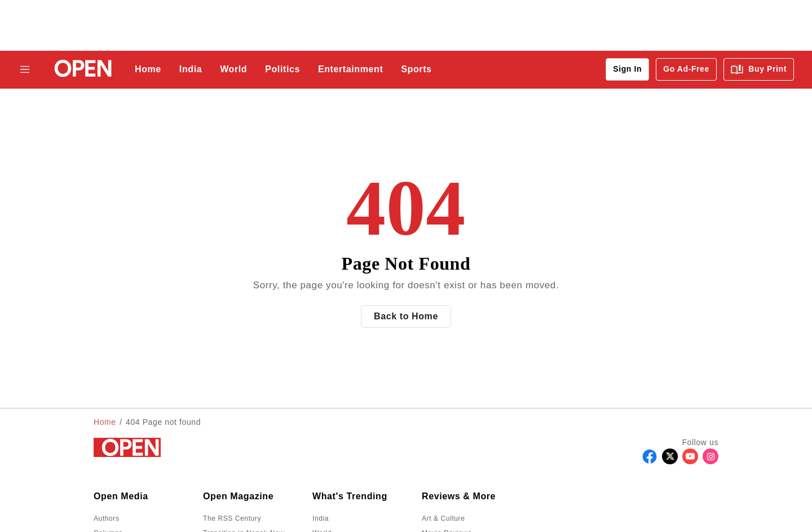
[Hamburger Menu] (25, 69)
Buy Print (759, 69)
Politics (283, 69)
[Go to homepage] (80, 70)
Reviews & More (459, 496)
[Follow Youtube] (690, 461)
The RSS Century (232, 518)
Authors (107, 518)
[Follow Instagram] (710, 461)
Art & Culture (443, 518)
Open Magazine (238, 496)
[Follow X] (670, 461)
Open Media (121, 496)
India (191, 69)
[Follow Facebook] (650, 461)
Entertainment (350, 69)
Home (148, 69)
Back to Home (406, 316)
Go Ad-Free (686, 69)
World (233, 69)
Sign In (627, 69)
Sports (416, 69)
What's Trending (350, 496)
